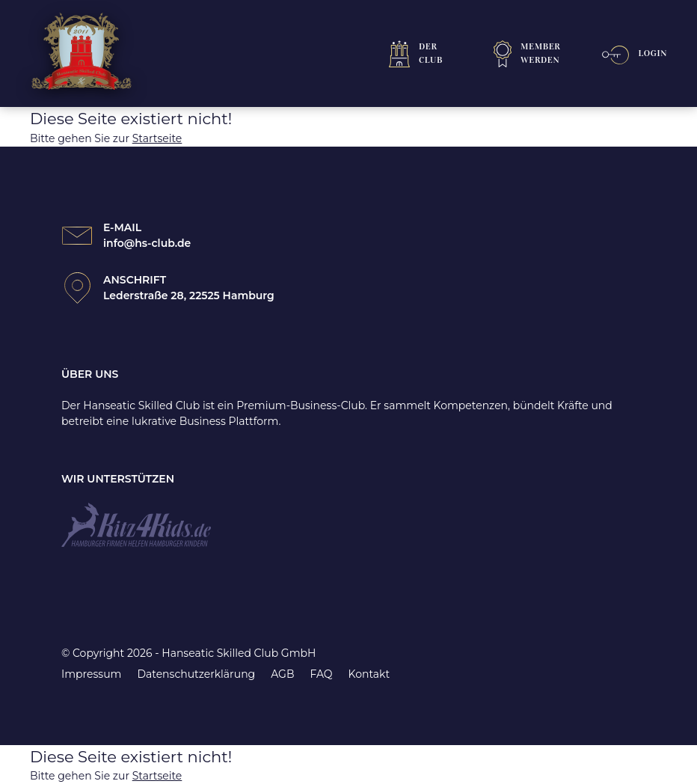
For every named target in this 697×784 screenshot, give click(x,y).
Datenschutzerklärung (196, 674)
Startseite (157, 138)
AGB (282, 674)
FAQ (321, 674)
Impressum (91, 674)
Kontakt (369, 674)
